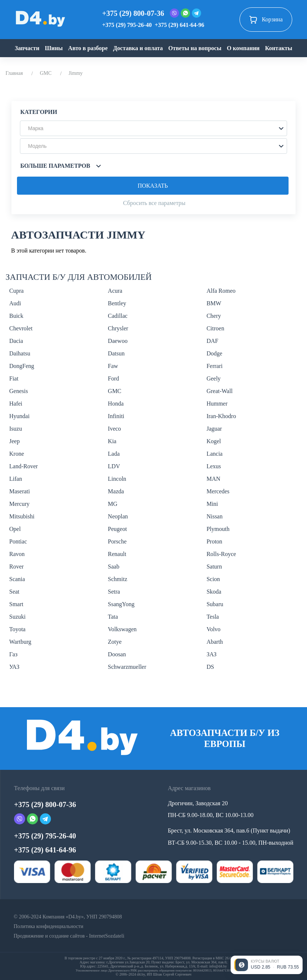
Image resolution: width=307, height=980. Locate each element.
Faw (113, 366)
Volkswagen (122, 629)
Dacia (16, 341)
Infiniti (116, 416)
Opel (15, 529)
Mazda (116, 491)
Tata (113, 617)
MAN (213, 479)
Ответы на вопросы (195, 48)
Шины (54, 48)
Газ (13, 654)
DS (210, 667)
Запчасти (27, 48)
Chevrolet (21, 328)
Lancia (215, 454)
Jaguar (214, 429)
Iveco (114, 429)
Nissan (215, 516)
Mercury (19, 504)
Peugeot (117, 529)
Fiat (14, 378)
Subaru (215, 604)
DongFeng (22, 366)
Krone (17, 454)
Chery (214, 316)
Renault (117, 554)
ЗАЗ (212, 654)
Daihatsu (20, 353)
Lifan (16, 479)
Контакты (279, 48)
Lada (114, 454)
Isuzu (16, 429)
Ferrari (215, 366)
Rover (16, 567)
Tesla (213, 617)
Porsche (117, 541)
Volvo (214, 629)
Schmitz (117, 579)
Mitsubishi (22, 516)
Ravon (17, 554)
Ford (113, 378)
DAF (213, 341)
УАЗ (14, 667)
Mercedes (218, 491)
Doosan (117, 654)
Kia (112, 441)
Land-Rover (23, 466)
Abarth (215, 642)
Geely (214, 378)
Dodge (215, 353)
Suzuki (17, 617)
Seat (14, 592)
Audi (15, 303)
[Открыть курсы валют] (267, 965)
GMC (46, 73)
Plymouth (218, 529)
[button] (153, 128)
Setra (114, 592)
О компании (243, 48)
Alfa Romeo (221, 291)
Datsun (116, 353)
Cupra (16, 291)
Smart (16, 604)
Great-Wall (220, 391)
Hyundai (19, 416)
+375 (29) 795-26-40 (127, 25)
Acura (115, 291)
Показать (153, 186)
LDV (114, 466)
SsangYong (121, 604)
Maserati (20, 491)
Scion (213, 579)
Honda (116, 404)
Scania (17, 579)
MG (113, 504)
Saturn (214, 567)
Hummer (217, 404)
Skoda (214, 592)
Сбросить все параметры (154, 203)
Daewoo (118, 341)
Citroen (215, 328)
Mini (212, 504)
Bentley (117, 303)
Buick (16, 316)
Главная (14, 73)
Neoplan (118, 516)
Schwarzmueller (127, 667)
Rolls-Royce (221, 554)
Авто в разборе (88, 48)
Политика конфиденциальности (49, 926)
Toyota (17, 629)
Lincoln (117, 479)
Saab (113, 567)
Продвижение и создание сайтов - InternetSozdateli (69, 936)
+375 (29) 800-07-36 (133, 13)
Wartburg (20, 642)
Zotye (115, 642)
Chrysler (118, 328)
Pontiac (18, 541)
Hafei (16, 404)
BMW (214, 303)
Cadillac (118, 316)
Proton (215, 541)
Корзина (266, 20)
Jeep (14, 441)
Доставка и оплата (138, 48)
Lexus (214, 466)
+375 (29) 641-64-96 (179, 25)
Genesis (19, 391)
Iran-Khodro (221, 416)
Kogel (214, 441)
